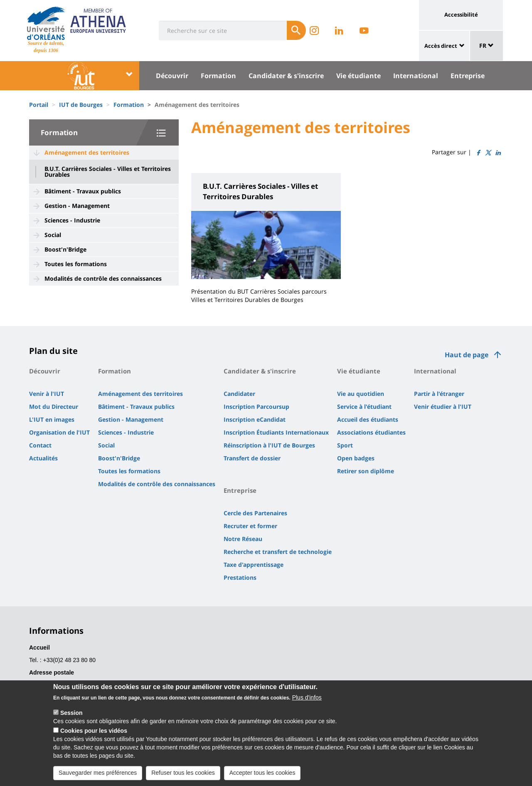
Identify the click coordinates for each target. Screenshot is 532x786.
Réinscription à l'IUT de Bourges (269, 445)
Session (71, 718)
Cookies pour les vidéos (94, 736)
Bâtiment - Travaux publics (83, 191)
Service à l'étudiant (364, 407)
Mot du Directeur (54, 407)
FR (486, 46)
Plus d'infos (307, 703)
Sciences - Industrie (72, 220)
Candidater (239, 394)
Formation (218, 76)
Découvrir (172, 76)
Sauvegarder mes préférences (98, 778)
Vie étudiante (358, 76)
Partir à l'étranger (439, 394)
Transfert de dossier (252, 458)
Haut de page (467, 355)
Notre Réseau (243, 539)
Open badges (356, 458)
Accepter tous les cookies (262, 778)
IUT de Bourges (81, 105)
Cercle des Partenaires (255, 513)
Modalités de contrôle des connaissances (103, 278)
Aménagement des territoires (87, 152)
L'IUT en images (52, 419)
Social (53, 235)
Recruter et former (250, 526)
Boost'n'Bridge (65, 249)
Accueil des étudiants (368, 419)
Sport (345, 445)
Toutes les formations (76, 264)
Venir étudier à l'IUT (443, 407)
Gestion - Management (77, 206)
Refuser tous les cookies (183, 778)
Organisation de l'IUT (59, 432)
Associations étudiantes (371, 432)
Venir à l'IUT (47, 394)
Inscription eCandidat (255, 419)
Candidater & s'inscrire (286, 76)
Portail (39, 105)
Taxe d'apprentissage (254, 565)
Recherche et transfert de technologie (278, 552)
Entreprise (468, 76)
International (416, 76)
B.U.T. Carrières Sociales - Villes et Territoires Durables (108, 172)
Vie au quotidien (361, 394)
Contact (40, 445)
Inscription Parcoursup (256, 407)
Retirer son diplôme (366, 471)
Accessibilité (461, 15)
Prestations (240, 577)
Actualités (43, 458)
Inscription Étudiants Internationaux (276, 432)
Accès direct (441, 46)
